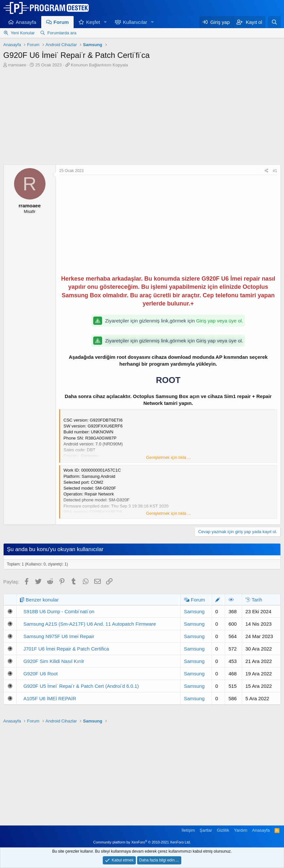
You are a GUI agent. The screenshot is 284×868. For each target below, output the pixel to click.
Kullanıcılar (135, 22)
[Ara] (274, 22)
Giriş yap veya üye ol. (220, 321)
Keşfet (93, 22)
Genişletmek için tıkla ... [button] (168, 457)
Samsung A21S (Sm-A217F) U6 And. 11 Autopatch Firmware (89, 624)
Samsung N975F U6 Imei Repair (59, 636)
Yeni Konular (23, 33)
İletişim (188, 830)
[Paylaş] (266, 171)
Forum (61, 22)
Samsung (194, 611)
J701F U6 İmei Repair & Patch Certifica (66, 649)
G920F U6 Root (40, 674)
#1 (275, 171)
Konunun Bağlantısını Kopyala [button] (99, 65)
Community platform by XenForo (142, 842)
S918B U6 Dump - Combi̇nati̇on (59, 611)
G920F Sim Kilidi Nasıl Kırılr (54, 661)
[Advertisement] (142, 117)
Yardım (241, 830)
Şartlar (206, 830)
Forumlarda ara (62, 33)
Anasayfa (26, 22)
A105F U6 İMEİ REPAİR (50, 698)
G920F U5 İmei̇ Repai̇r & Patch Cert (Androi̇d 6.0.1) (81, 686)
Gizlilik (223, 830)
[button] (105, 22)
